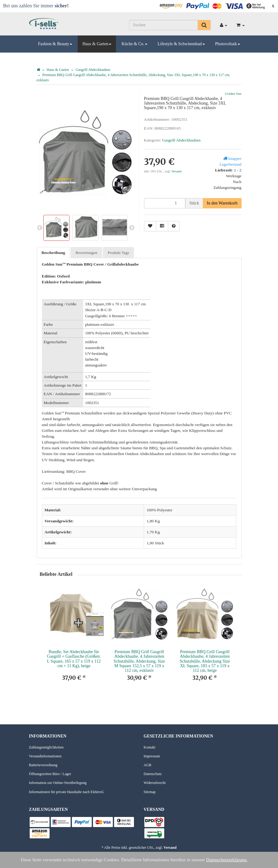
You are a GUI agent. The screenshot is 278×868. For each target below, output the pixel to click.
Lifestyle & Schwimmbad (181, 44)
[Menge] (165, 203)
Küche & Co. (135, 44)
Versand (177, 171)
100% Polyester (159, 510)
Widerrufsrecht (155, 783)
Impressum (152, 756)
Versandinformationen (45, 756)
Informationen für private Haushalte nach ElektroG (67, 792)
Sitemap (150, 792)
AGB (148, 765)
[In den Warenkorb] (222, 203)
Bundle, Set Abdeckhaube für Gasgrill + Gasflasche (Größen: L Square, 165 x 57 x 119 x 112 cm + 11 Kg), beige (74, 659)
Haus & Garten (97, 44)
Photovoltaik (228, 44)
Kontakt (150, 747)
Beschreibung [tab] (54, 253)
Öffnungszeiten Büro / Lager (50, 774)
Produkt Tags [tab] (118, 253)
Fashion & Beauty (55, 44)
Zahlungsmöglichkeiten (46, 747)
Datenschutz (153, 774)
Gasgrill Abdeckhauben (181, 140)
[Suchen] (163, 25)
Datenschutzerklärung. (227, 860)
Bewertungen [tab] (86, 253)
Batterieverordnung (43, 765)
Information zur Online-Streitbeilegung (58, 783)
